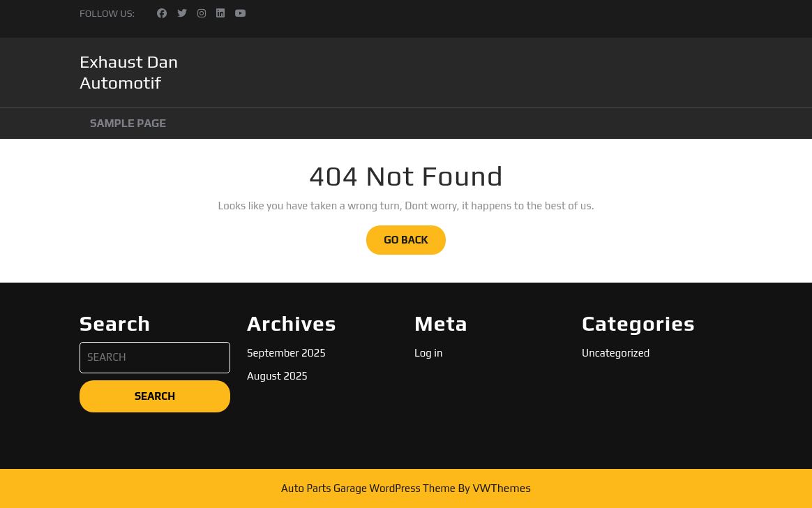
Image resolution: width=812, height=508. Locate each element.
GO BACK (415, 244)
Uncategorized (616, 353)
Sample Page (128, 123)
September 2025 (286, 353)
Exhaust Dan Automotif (129, 72)
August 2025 (277, 376)
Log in (429, 353)
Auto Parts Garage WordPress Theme (368, 488)
